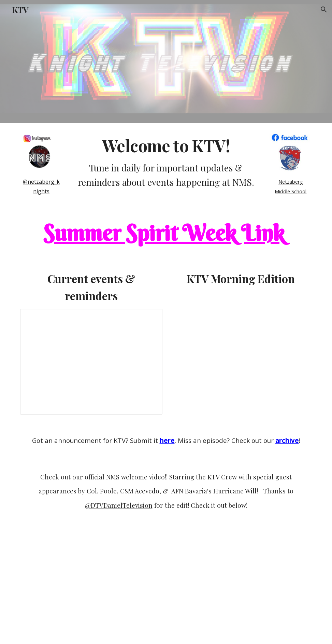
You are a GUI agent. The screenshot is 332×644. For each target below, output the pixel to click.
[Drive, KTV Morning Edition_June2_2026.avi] (241, 345)
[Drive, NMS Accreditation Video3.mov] (166, 583)
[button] (324, 10)
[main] (41, 186)
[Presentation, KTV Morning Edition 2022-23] (91, 362)
